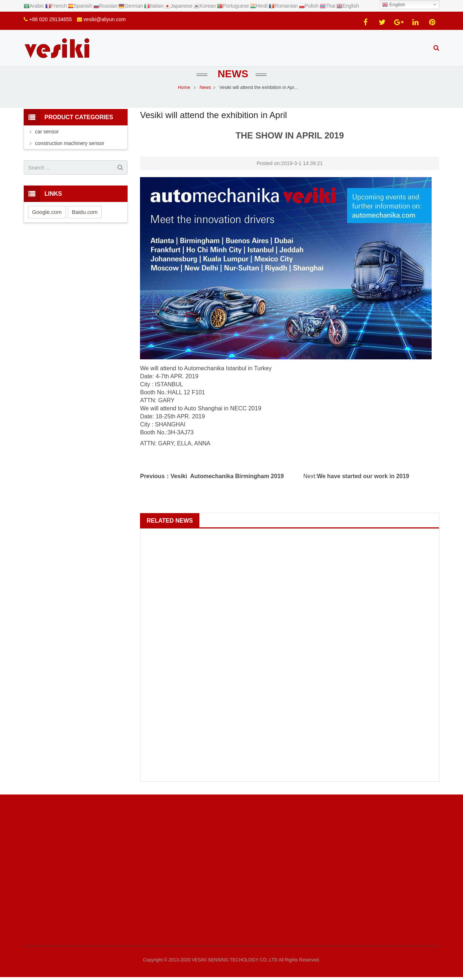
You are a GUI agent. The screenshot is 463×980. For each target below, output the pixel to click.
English (394, 5)
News (231, 74)
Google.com (47, 212)
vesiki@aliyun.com (105, 19)
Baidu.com (85, 212)
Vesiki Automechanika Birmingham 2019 (227, 476)
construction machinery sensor (70, 143)
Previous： (155, 476)
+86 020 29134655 (50, 19)
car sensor (47, 132)
